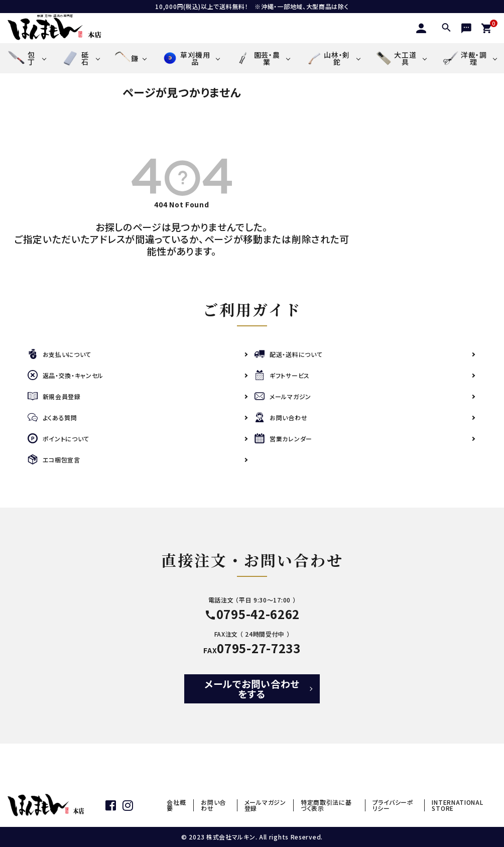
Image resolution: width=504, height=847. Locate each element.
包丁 (21, 58)
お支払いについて (60, 354)
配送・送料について (288, 354)
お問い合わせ (281, 417)
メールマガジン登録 (265, 805)
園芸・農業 (257, 58)
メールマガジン (283, 396)
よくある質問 (52, 417)
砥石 (75, 58)
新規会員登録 (54, 396)
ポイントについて (59, 439)
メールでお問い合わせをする (252, 689)
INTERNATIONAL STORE (457, 805)
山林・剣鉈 (327, 58)
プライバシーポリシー (393, 805)
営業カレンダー (283, 439)
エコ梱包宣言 (54, 460)
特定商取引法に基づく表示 (326, 805)
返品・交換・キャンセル (66, 375)
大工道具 (396, 58)
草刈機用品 (185, 58)
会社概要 (176, 805)
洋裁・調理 (464, 58)
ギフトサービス (282, 375)
